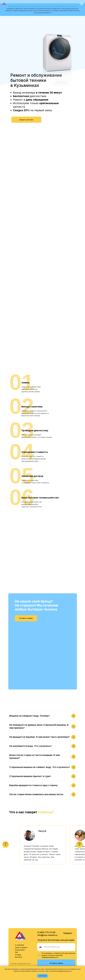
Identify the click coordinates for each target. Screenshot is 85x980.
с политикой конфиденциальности (60, 971)
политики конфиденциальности (52, 924)
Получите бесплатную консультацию (56, 908)
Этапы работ (20, 918)
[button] (26, 120)
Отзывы (18, 923)
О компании (20, 913)
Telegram (68, 901)
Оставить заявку (56, 931)
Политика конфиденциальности (20, 932)
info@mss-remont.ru (47, 903)
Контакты (18, 925)
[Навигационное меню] (81, 4)
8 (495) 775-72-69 (46, 901)
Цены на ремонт (21, 916)
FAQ (17, 921)
